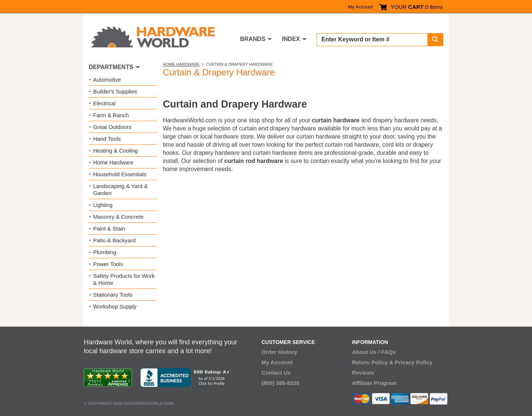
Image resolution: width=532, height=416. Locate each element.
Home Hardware (181, 64)
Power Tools (108, 264)
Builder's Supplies (115, 91)
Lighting (103, 205)
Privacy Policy (414, 362)
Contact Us (276, 373)
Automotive (107, 80)
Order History (279, 352)
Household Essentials (120, 174)
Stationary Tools (113, 295)
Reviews (363, 373)
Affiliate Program (374, 383)
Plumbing (105, 252)
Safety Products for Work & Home (124, 279)
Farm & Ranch (111, 115)
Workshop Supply (115, 306)
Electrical (104, 103)
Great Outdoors (112, 127)
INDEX (291, 39)
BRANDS (253, 39)
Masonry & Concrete (118, 217)
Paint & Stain (109, 229)
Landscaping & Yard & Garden (120, 190)
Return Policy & (373, 362)
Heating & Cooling (115, 151)
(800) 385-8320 (281, 383)
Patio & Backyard (114, 240)
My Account (360, 7)
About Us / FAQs (374, 352)
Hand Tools (107, 139)
